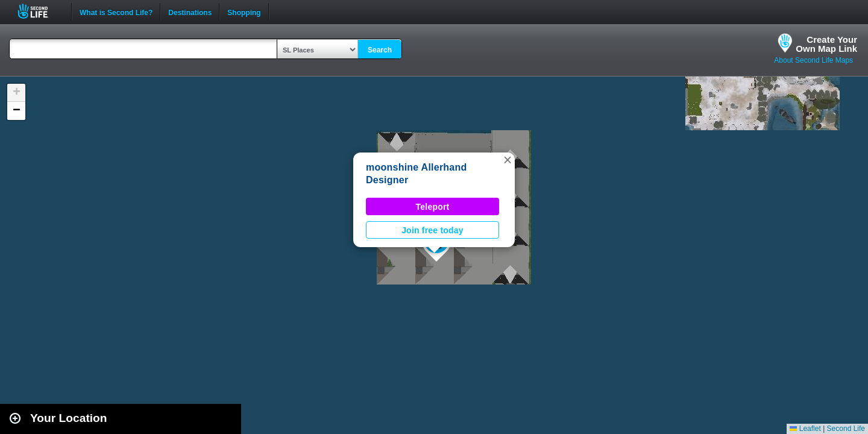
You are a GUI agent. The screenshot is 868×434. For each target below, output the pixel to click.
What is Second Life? (116, 11)
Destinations (190, 11)
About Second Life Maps (813, 60)
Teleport (433, 207)
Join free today (432, 230)
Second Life (39, 11)
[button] (508, 160)
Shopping (244, 11)
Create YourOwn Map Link (826, 44)
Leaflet (805, 429)
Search (380, 50)
